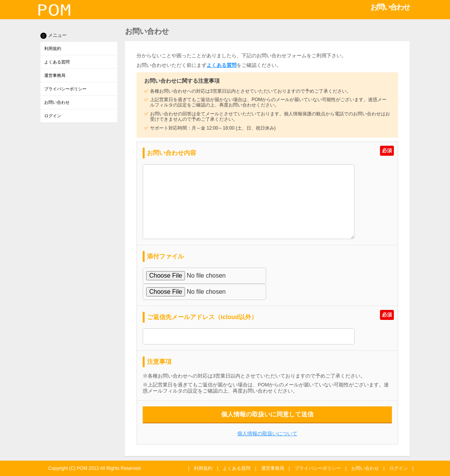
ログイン (53, 116)
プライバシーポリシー (65, 89)
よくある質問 (57, 62)
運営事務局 (55, 75)
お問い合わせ (57, 102)
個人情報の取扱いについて (267, 434)
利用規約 (53, 48)
